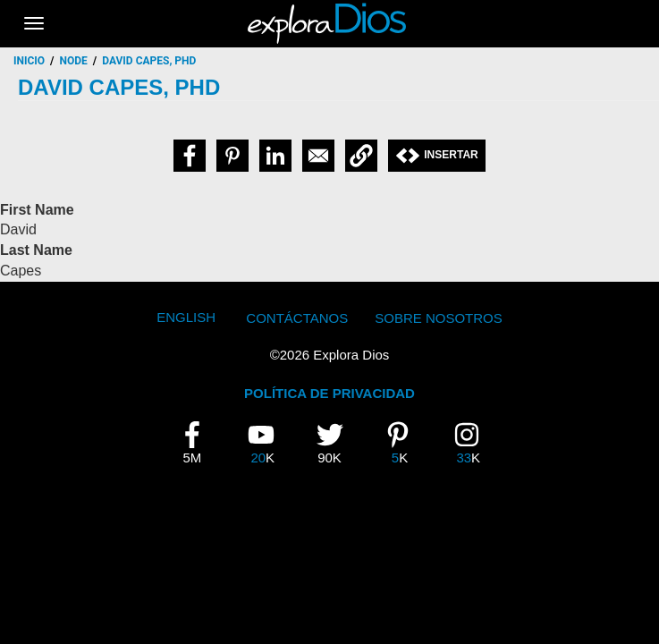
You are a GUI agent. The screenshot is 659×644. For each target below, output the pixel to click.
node (74, 61)
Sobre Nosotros (439, 318)
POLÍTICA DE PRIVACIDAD (329, 393)
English (186, 317)
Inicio (29, 61)
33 (473, 443)
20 (267, 443)
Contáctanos (297, 318)
